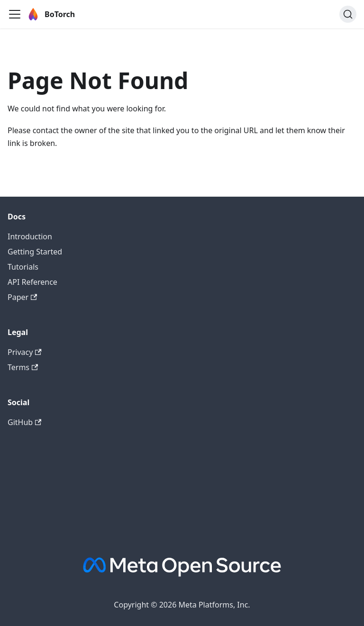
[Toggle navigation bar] (15, 14)
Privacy (25, 352)
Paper (22, 297)
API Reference (32, 282)
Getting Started (35, 252)
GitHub (24, 422)
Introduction (30, 236)
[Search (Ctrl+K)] (348, 14)
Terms (23, 367)
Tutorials (23, 267)
